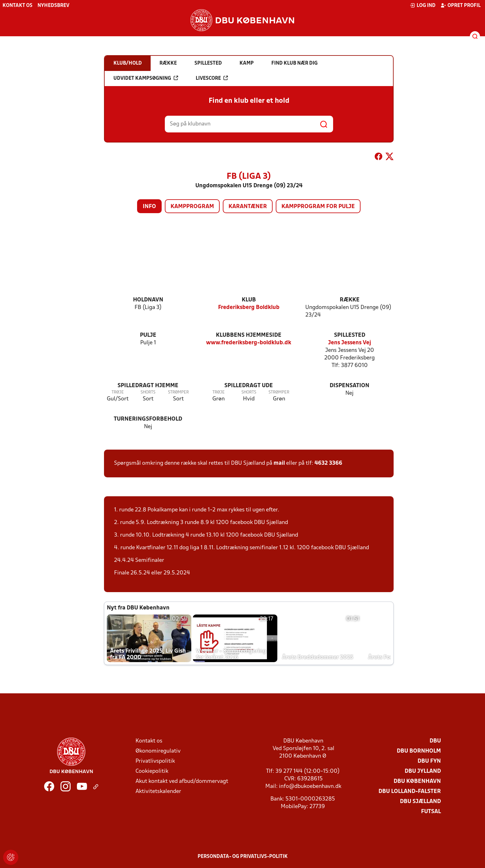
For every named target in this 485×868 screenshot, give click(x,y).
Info (149, 207)
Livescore (212, 78)
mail (279, 463)
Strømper (178, 392)
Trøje (118, 392)
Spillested (350, 335)
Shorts (148, 392)
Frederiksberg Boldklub (249, 308)
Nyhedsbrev (53, 6)
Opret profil (461, 5)
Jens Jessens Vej (350, 343)
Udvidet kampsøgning (146, 78)
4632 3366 (328, 463)
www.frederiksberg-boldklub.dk (249, 343)
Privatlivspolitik (155, 761)
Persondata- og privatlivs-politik (243, 857)
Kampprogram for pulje (318, 207)
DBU (435, 741)
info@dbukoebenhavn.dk (310, 786)
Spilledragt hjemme (148, 386)
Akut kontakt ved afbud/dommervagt (182, 781)
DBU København (417, 781)
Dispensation (349, 386)
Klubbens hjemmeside (249, 335)
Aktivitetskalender (158, 792)
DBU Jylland (423, 771)
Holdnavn (148, 300)
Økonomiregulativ (158, 751)
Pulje (148, 335)
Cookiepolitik (152, 771)
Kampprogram (192, 207)
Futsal (431, 812)
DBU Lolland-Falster (410, 792)
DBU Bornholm (419, 751)
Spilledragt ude (249, 386)
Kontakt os (17, 6)
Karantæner (248, 207)
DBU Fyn (429, 761)
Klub (249, 300)
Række (350, 300)
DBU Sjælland (420, 802)
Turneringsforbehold (148, 419)
